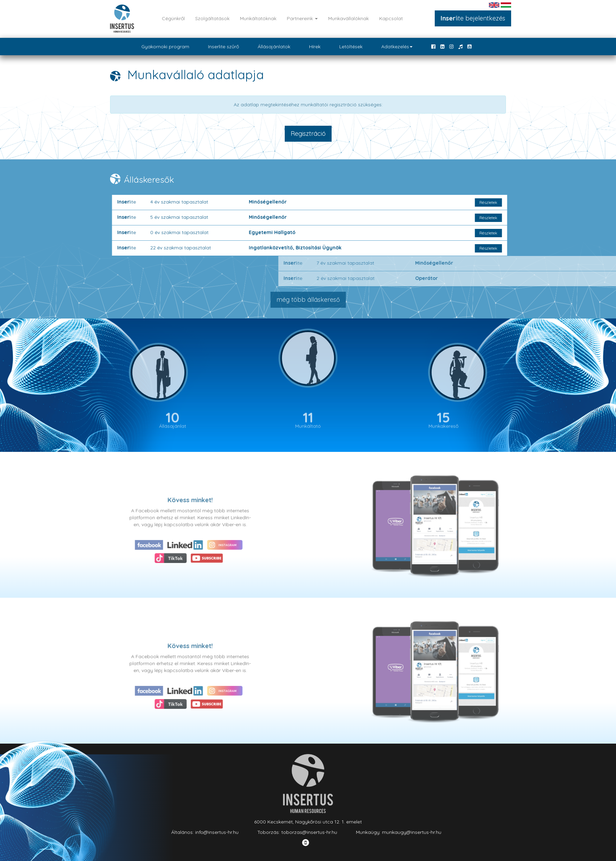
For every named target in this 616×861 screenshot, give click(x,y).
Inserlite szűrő (223, 47)
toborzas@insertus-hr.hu (309, 832)
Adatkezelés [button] (397, 47)
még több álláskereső (308, 300)
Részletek (513, 202)
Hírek (315, 47)
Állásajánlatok (274, 47)
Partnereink (302, 18)
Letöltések (351, 47)
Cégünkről (173, 18)
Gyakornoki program (165, 47)
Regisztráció (308, 134)
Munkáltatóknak (258, 18)
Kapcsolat (391, 18)
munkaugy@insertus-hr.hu (412, 832)
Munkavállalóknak (348, 18)
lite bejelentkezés (473, 18)
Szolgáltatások (212, 18)
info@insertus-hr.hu (217, 832)
